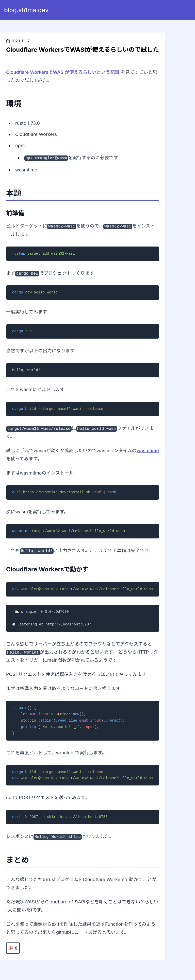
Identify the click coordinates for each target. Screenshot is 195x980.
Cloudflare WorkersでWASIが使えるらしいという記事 (63, 72)
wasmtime (148, 451)
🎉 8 (13, 948)
